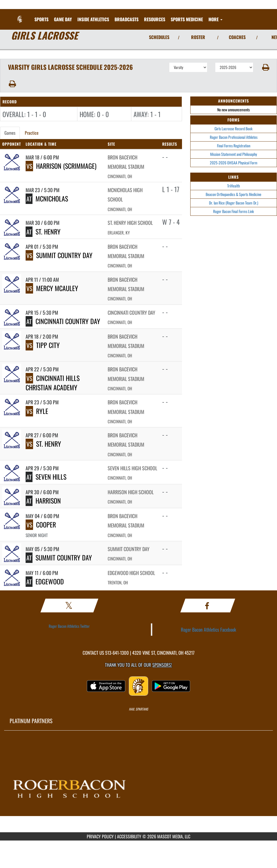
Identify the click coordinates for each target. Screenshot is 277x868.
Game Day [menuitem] (63, 19)
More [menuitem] (215, 19)
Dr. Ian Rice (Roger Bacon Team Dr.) (234, 203)
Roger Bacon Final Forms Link (233, 211)
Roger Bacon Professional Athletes (234, 137)
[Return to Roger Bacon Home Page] (20, 16)
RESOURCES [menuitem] (155, 19)
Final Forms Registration (234, 146)
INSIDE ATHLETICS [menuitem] (93, 19)
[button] (265, 67)
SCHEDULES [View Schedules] (159, 37)
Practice (32, 133)
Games (10, 133)
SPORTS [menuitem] (41, 19)
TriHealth (233, 186)
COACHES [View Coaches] (237, 37)
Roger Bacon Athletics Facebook (209, 629)
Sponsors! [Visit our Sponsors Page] (162, 665)
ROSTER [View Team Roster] (198, 37)
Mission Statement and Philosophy (233, 154)
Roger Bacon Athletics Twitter (69, 626)
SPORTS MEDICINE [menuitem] (187, 19)
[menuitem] (127, 19)
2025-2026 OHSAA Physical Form (234, 163)
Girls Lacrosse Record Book (233, 128)
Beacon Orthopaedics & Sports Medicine (233, 194)
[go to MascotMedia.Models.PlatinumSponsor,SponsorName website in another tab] (138, 786)
